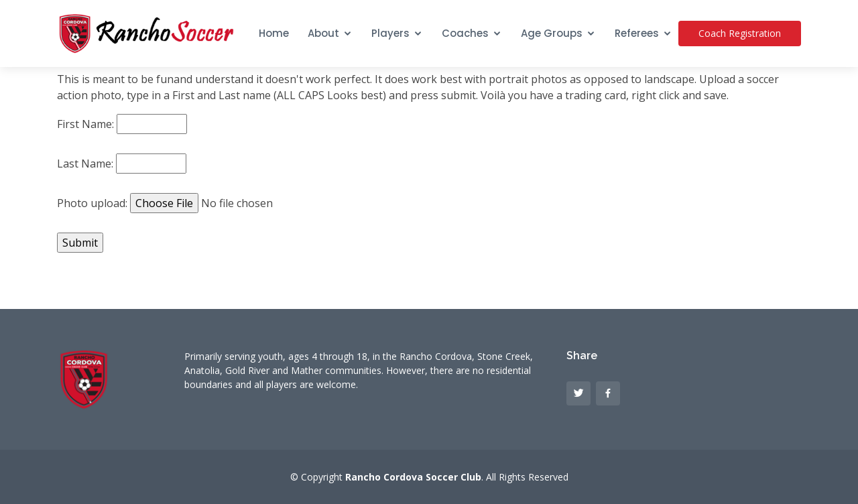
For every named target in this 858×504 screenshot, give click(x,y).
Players (390, 33)
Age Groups (552, 33)
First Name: (85, 124)
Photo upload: (92, 203)
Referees (637, 33)
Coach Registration (740, 33)
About (323, 33)
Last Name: (85, 164)
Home (274, 33)
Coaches (465, 33)
